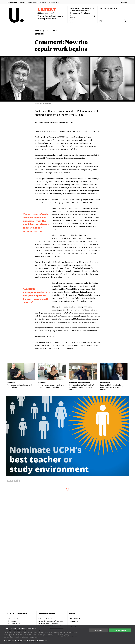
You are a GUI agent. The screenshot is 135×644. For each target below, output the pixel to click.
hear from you (73, 342)
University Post (13, 2)
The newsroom (75, 619)
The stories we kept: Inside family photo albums (50, 17)
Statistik (32, 640)
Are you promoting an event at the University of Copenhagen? (82, 9)
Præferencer (21, 640)
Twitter (95, 345)
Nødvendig (10, 640)
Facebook (38, 345)
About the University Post (108, 9)
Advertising (74, 621)
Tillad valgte (98, 630)
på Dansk (124, 2)
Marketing (43, 640)
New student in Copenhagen (80, 13)
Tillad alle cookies (120, 630)
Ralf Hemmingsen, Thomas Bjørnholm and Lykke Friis (54, 122)
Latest (47, 10)
